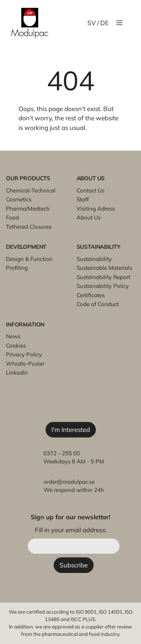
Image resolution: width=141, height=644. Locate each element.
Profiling (17, 268)
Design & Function (29, 259)
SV (92, 23)
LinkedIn (17, 373)
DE (105, 23)
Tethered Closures (29, 227)
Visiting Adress (96, 209)
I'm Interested (71, 430)
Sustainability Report (103, 277)
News (13, 336)
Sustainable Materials (104, 268)
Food (12, 217)
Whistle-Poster (25, 364)
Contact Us (90, 190)
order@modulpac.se (69, 482)
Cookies (16, 346)
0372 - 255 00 (62, 453)
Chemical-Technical (31, 190)
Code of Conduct (98, 304)
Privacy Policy (24, 354)
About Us (89, 217)
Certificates (91, 295)
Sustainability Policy (103, 286)
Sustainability (94, 259)
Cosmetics (19, 199)
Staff (83, 199)
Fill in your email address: (71, 530)
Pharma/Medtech (28, 209)
